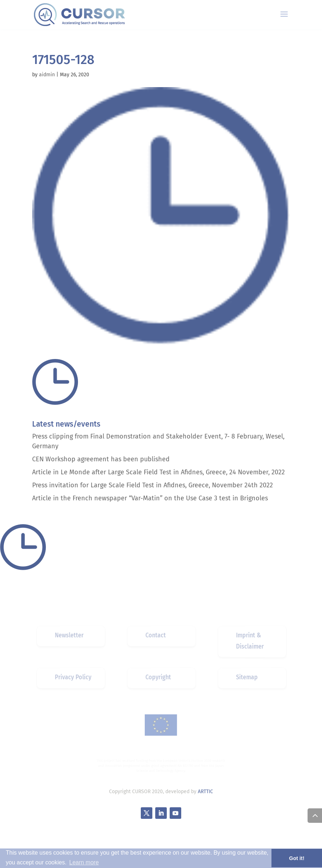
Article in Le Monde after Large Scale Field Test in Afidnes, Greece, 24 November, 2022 (158, 472)
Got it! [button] (297, 858)
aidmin (47, 75)
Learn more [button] (84, 862)
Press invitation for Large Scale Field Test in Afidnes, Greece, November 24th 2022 (153, 485)
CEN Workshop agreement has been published (101, 459)
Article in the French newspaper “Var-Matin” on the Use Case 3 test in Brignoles (150, 498)
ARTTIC (205, 792)
